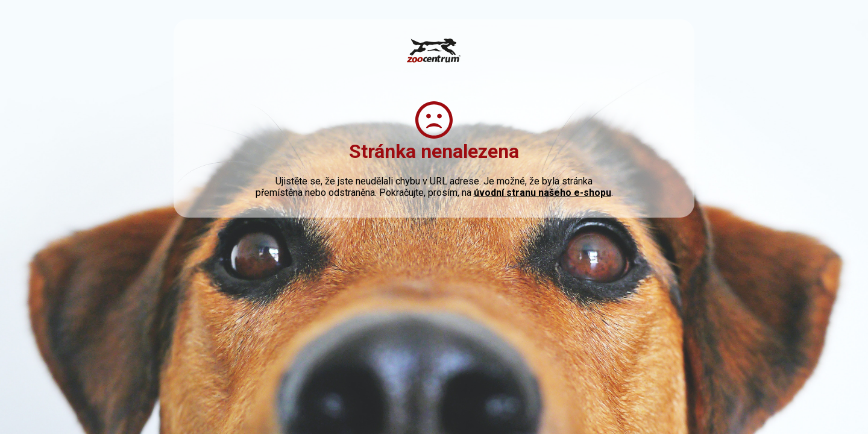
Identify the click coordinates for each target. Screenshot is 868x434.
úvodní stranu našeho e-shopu (542, 193)
